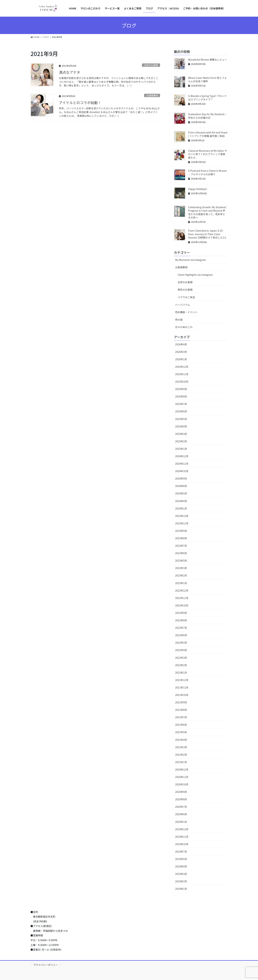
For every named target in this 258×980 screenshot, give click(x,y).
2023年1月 (181, 583)
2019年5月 (181, 859)
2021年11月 (182, 687)
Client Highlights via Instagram (195, 275)
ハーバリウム (183, 305)
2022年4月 (181, 650)
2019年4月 (181, 866)
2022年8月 (181, 620)
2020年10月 (182, 784)
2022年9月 (181, 613)
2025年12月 (182, 367)
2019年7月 (181, 852)
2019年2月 (181, 881)
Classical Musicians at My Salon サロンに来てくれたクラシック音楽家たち (208, 154)
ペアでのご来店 (186, 297)
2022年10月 (182, 605)
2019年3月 (181, 874)
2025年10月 (182, 382)
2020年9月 (181, 792)
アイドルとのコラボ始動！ (80, 103)
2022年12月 (182, 590)
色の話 (179, 320)
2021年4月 (181, 740)
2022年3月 (181, 658)
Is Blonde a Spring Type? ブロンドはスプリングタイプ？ (207, 98)
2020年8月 (181, 799)
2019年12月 (182, 829)
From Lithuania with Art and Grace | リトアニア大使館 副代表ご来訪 (208, 134)
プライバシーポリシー (46, 965)
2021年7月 (181, 717)
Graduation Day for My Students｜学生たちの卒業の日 (208, 116)
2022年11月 (182, 598)
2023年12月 (182, 516)
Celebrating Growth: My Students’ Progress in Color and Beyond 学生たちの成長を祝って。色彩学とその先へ (207, 212)
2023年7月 (181, 546)
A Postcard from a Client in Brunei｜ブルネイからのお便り (207, 172)
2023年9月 (181, 531)
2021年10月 (182, 695)
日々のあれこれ (184, 327)
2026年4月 (181, 344)
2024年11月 (182, 464)
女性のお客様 (151, 65)
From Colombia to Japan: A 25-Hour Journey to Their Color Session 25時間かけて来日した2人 (207, 234)
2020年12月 (182, 769)
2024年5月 (181, 493)
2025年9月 (181, 389)
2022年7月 (181, 628)
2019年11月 (182, 837)
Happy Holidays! (198, 189)
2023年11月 (182, 523)
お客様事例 (152, 95)
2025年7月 (181, 404)
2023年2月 (181, 575)
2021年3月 (181, 747)
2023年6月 (181, 553)
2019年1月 (181, 889)
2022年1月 (181, 673)
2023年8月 (181, 538)
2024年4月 (181, 501)
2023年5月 (181, 561)
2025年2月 (181, 441)
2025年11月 (182, 374)
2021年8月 (181, 710)
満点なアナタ (70, 72)
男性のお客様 (185, 290)
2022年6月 (181, 635)
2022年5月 (181, 643)
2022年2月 (181, 665)
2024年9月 (181, 478)
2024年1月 (181, 508)
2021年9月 (181, 702)
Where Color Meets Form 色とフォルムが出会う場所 (207, 80)
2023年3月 (181, 568)
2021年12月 (182, 680)
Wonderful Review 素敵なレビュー (208, 60)
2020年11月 (182, 777)
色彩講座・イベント (186, 312)
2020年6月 (181, 814)
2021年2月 (181, 755)
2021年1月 (181, 762)
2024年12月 (182, 456)
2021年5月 (181, 732)
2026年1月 (181, 359)
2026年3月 (181, 352)
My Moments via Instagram (190, 260)
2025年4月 (181, 426)
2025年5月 (181, 419)
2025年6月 (181, 411)
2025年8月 (181, 396)
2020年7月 (181, 807)
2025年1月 (181, 449)
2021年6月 (181, 725)
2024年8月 (181, 486)
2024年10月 (182, 471)
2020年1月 (181, 822)
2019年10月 (182, 844)
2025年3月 (181, 434)
